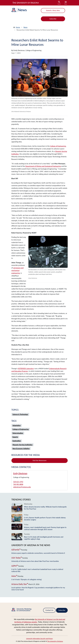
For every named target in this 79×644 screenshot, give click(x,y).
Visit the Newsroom (40, 460)
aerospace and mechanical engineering (17, 270)
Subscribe (53, 19)
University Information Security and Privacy (39, 639)
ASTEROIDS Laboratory (26, 369)
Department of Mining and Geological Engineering (43, 166)
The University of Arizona (55, 641)
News (25, 27)
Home (18, 27)
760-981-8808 (18, 484)
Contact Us (49, 610)
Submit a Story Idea (53, 10)
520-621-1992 (18, 482)
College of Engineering (58, 146)
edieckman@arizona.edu (22, 487)
